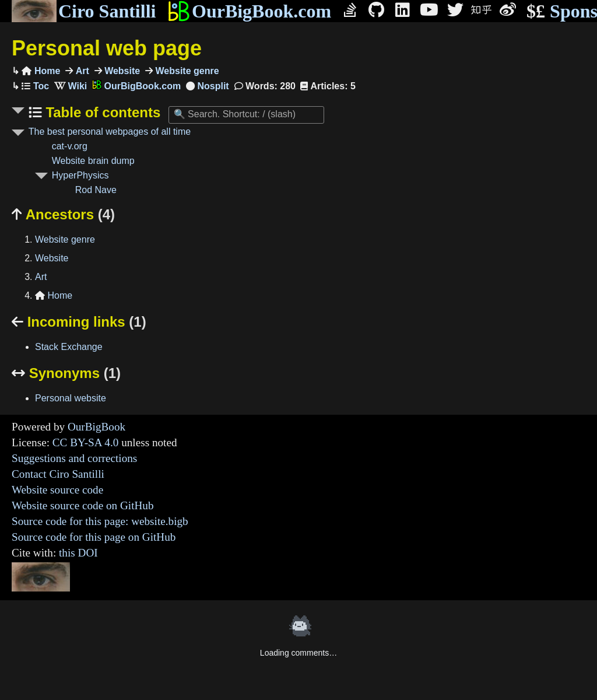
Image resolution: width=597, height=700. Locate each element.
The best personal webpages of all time (110, 132)
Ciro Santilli (84, 11)
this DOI (78, 553)
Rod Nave (96, 190)
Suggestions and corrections (74, 458)
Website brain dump (93, 161)
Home (41, 71)
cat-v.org (70, 146)
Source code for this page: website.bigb (100, 521)
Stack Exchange (69, 347)
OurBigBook (96, 427)
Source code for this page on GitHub (94, 537)
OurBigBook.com (249, 11)
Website (121, 71)
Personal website (71, 398)
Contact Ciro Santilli (58, 474)
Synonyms (66, 373)
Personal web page (107, 48)
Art (81, 71)
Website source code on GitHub (83, 505)
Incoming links (79, 322)
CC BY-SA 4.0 (86, 442)
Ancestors (63, 214)
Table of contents (101, 112)
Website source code (57, 490)
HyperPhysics (80, 175)
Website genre (186, 71)
